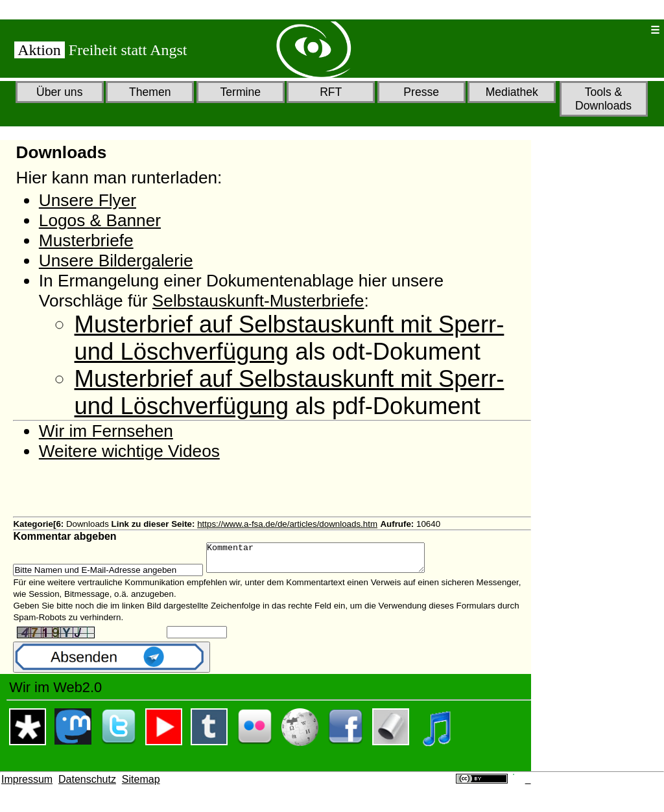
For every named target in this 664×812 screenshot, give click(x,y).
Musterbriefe (86, 240)
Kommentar (328, 561)
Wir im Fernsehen (106, 431)
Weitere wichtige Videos (129, 451)
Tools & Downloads (603, 99)
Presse (421, 92)
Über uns (59, 92)
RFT (331, 92)
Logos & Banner (100, 220)
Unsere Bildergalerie (116, 261)
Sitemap (141, 785)
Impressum (27, 785)
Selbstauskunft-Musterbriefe (258, 301)
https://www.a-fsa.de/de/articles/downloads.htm (287, 524)
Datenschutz (87, 785)
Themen (150, 92)
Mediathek (512, 92)
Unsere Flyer (88, 200)
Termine (240, 92)
